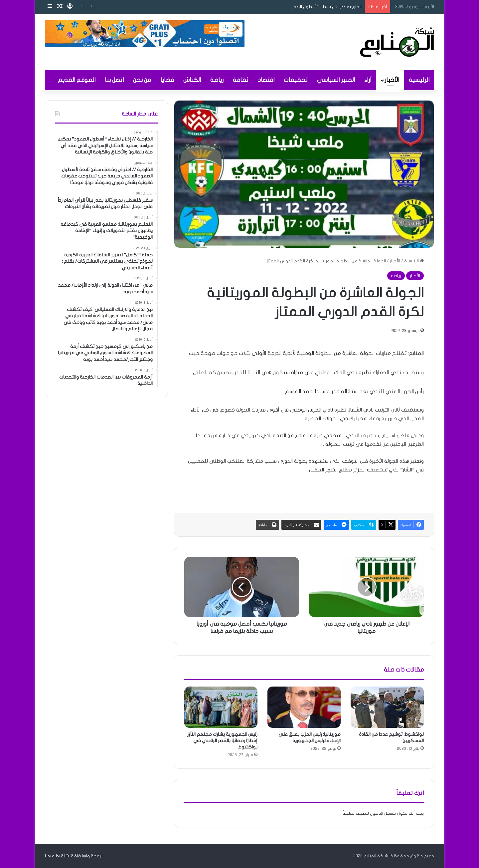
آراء (368, 80)
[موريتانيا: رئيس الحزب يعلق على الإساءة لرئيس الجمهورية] (304, 707)
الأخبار (392, 80)
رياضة (217, 80)
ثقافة (241, 80)
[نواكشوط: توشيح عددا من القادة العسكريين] (387, 707)
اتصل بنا (114, 80)
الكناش (192, 80)
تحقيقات (296, 80)
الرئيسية (419, 80)
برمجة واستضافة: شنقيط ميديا (74, 856)
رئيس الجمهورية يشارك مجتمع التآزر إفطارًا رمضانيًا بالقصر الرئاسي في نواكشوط (222, 741)
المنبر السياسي (336, 80)
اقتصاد (266, 80)
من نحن (142, 80)
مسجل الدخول (383, 813)
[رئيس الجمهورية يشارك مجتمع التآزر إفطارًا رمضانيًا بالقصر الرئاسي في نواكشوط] (221, 707)
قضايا (167, 80)
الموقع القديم (77, 80)
